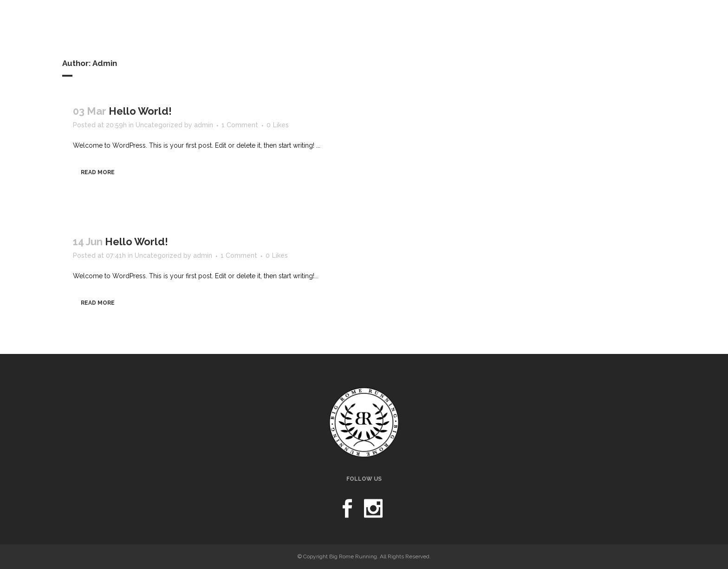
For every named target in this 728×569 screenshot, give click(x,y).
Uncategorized (159, 125)
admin (204, 125)
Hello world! (140, 111)
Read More (98, 172)
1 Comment (240, 125)
